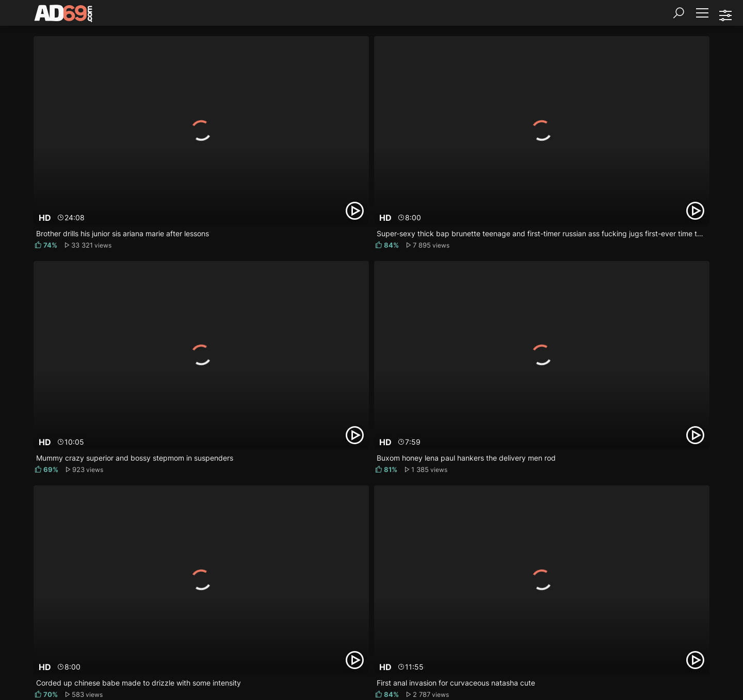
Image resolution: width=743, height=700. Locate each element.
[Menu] (702, 13)
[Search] (679, 13)
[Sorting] (725, 15)
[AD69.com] (64, 15)
